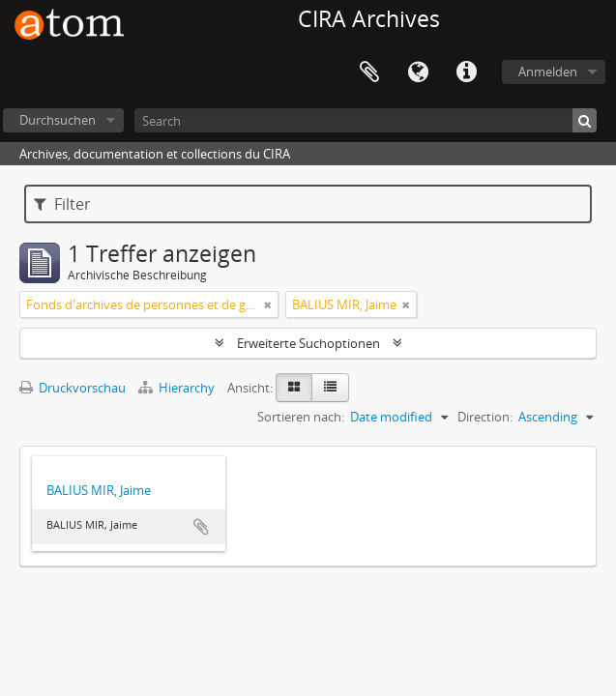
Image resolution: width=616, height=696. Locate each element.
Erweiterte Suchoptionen (308, 343)
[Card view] (294, 388)
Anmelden (548, 72)
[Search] (366, 120)
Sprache (418, 72)
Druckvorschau (73, 388)
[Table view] (330, 388)
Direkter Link (466, 72)
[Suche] (585, 120)
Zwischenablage (369, 72)
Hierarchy (178, 388)
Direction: (485, 417)
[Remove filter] (268, 304)
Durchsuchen (58, 120)
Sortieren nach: (301, 417)
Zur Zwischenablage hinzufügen (201, 527)
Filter (62, 204)
